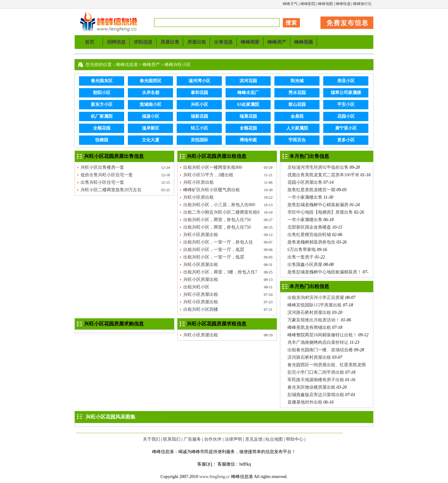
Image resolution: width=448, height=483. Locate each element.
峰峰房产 (277, 42)
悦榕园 (102, 140)
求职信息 (143, 42)
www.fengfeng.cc (215, 477)
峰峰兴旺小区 (178, 65)
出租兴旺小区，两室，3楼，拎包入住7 (220, 272)
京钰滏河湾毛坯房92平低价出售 (318, 167)
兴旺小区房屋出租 (201, 235)
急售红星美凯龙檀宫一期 (311, 190)
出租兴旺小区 (196, 287)
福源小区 (151, 116)
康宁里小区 (346, 128)
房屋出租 (197, 42)
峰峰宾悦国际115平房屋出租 (315, 305)
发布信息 (344, 22)
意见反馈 (254, 439)
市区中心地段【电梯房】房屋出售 (320, 212)
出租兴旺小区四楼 (201, 309)
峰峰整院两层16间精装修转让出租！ (322, 335)
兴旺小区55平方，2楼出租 (208, 175)
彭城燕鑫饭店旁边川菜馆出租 (316, 395)
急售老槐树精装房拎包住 (311, 242)
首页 (90, 42)
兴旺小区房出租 (198, 182)
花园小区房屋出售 (305, 182)
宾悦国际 (199, 140)
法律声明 (233, 439)
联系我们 (172, 439)
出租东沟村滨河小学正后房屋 (316, 298)
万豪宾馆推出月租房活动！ (314, 320)
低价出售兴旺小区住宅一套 (107, 175)
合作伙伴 (213, 439)
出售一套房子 (301, 257)
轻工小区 (199, 128)
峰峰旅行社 (362, 4)
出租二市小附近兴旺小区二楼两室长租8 (221, 212)
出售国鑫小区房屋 (305, 265)
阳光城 (297, 81)
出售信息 (223, 42)
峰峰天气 (290, 4)
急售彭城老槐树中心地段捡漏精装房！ (324, 272)
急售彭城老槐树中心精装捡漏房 (318, 205)
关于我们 (152, 439)
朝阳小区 (102, 93)
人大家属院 (297, 128)
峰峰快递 (343, 4)
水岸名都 (151, 93)
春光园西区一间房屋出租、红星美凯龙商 (327, 365)
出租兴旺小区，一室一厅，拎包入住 (218, 242)
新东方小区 (102, 104)
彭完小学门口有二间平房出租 (316, 372)
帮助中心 (295, 439)
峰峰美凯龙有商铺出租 (309, 327)
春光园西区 (151, 81)
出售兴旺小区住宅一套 (102, 182)
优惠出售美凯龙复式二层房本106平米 (323, 175)
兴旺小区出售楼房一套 (102, 167)
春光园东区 (102, 81)
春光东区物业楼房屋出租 (311, 387)
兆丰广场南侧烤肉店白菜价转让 (318, 342)
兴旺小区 (199, 104)
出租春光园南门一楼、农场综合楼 (320, 350)
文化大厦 (151, 140)
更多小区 (346, 140)
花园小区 (346, 116)
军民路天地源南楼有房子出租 (316, 380)
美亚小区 (346, 81)
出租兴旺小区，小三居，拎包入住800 (219, 205)
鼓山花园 (297, 104)
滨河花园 (248, 81)
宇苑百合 (297, 140)
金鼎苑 (297, 116)
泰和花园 (199, 93)
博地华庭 (248, 140)
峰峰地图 (325, 4)
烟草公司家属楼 (346, 93)
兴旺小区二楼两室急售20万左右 (111, 190)
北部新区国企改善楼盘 (309, 227)
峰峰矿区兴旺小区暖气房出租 (212, 190)
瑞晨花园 (248, 116)
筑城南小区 (151, 104)
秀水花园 (297, 93)
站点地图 (274, 439)
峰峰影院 (308, 4)
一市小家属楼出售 (305, 197)
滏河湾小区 (199, 81)
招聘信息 (116, 42)
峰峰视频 (304, 42)
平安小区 (346, 104)
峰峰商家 (250, 42)
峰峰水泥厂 (248, 93)
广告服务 (192, 439)
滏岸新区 (151, 128)
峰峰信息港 (109, 22)
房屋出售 (170, 42)
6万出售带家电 (302, 250)
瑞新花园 (199, 116)
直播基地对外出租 (305, 402)
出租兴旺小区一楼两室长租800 (213, 167)
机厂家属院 (102, 116)
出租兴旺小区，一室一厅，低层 (214, 250)
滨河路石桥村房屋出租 (309, 313)
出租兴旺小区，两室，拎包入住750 (217, 220)
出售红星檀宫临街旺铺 (309, 235)
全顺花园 (102, 128)
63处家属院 (248, 104)
